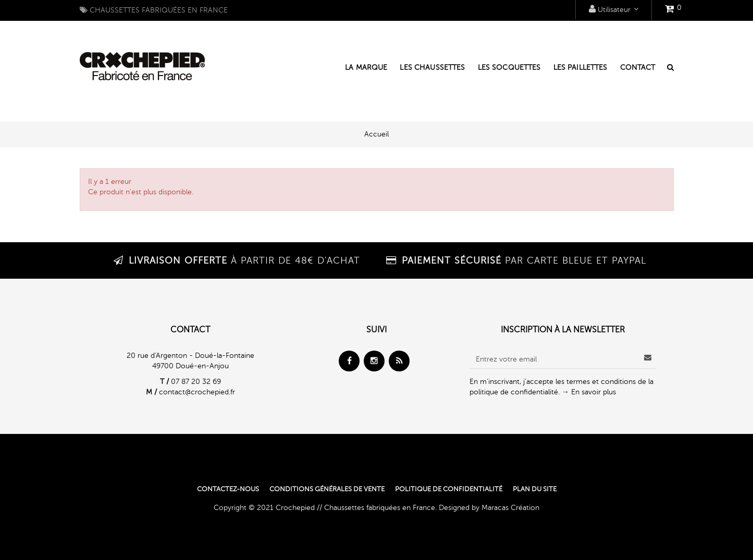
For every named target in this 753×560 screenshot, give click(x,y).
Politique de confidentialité (449, 489)
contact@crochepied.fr (197, 392)
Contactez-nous (228, 489)
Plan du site (535, 489)
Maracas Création (510, 508)
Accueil (376, 134)
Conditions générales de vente (327, 489)
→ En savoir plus (589, 392)
